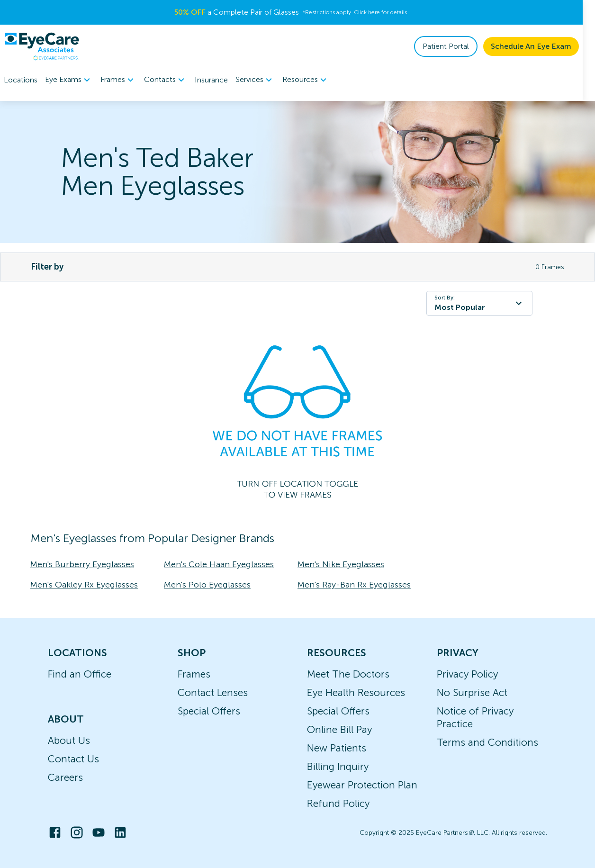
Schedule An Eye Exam (543, 46)
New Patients (337, 748)
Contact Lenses (213, 692)
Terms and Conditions (487, 742)
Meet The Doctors (348, 674)
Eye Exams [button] (69, 80)
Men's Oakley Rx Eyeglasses (84, 585)
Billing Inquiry (338, 766)
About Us (69, 740)
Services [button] (255, 80)
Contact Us (73, 759)
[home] (42, 46)
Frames (194, 674)
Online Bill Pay (339, 729)
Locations (21, 80)
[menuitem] (69, 80)
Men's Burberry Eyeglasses (82, 564)
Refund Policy (338, 803)
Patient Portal (458, 46)
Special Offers (209, 711)
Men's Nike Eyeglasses (341, 564)
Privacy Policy (467, 674)
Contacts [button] (166, 80)
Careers (65, 777)
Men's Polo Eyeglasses (207, 585)
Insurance (211, 80)
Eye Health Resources (356, 692)
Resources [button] (306, 80)
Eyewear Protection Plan (362, 785)
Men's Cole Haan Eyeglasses (219, 564)
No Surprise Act (472, 692)
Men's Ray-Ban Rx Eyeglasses (354, 585)
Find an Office (80, 674)
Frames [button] (118, 80)
